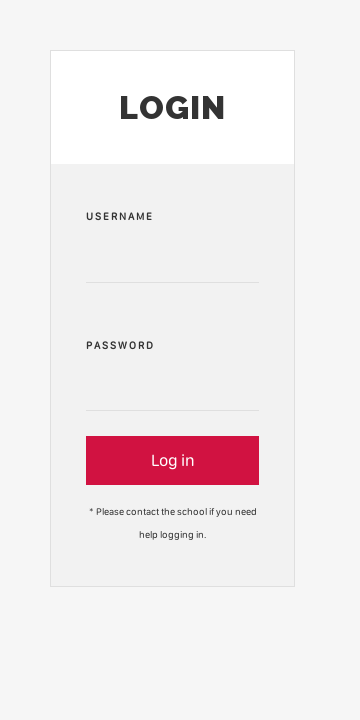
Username (120, 216)
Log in (173, 460)
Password (120, 345)
